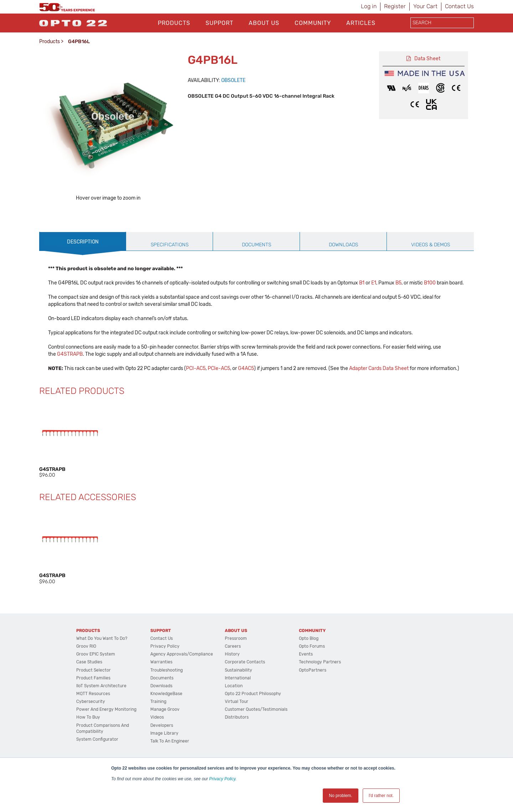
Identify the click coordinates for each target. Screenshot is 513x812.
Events (306, 681)
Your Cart (425, 6)
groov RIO (86, 673)
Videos (157, 744)
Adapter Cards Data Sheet (379, 395)
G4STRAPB (70, 381)
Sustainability (239, 697)
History (232, 681)
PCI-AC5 (196, 395)
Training (158, 729)
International (238, 705)
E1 (374, 310)
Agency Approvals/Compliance (182, 681)
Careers (233, 673)
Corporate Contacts (245, 689)
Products (174, 23)
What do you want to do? (102, 665)
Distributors (237, 744)
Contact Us (459, 6)
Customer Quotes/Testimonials (256, 736)
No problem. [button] (340, 796)
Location (234, 713)
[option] (67, 221)
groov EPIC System (96, 681)
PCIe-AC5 (219, 395)
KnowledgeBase (166, 721)
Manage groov (165, 736)
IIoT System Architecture (101, 713)
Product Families (93, 705)
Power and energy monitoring (106, 736)
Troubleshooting (167, 697)
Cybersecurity (91, 729)
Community (313, 23)
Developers (162, 752)
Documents (162, 705)
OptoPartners (313, 697)
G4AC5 (246, 395)
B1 (362, 310)
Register (395, 6)
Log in (369, 6)
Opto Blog (309, 665)
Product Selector (94, 697)
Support (219, 23)
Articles (361, 23)
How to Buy (88, 744)
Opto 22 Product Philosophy (253, 721)
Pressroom (236, 665)
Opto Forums (312, 673)
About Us (264, 23)
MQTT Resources (93, 721)
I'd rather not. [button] (381, 796)
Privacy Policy (222, 779)
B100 (430, 310)
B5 (398, 310)
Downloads (161, 713)
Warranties (161, 689)
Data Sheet (427, 59)
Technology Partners (320, 689)
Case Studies (89, 689)
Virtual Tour (237, 729)
